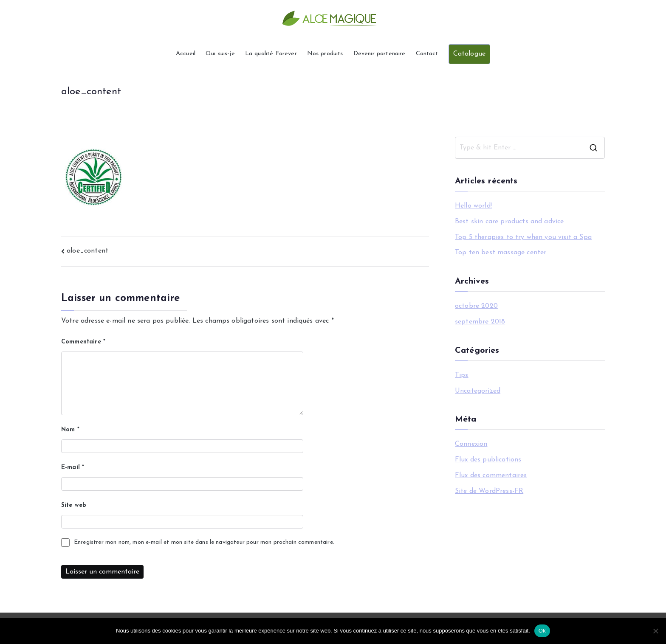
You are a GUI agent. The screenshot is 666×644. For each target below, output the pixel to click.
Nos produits (325, 54)
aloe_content (87, 251)
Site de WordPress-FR (489, 491)
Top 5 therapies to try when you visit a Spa (523, 237)
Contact (427, 54)
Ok (542, 631)
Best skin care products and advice (509, 222)
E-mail (73, 468)
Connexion (471, 444)
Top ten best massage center (501, 253)
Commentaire (83, 342)
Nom (70, 430)
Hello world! (473, 206)
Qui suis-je (220, 54)
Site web (74, 505)
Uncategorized (478, 391)
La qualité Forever (271, 54)
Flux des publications (488, 460)
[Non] (655, 631)
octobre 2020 (476, 306)
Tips (462, 375)
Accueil (186, 54)
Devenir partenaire (380, 54)
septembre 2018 (480, 322)
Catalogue (469, 54)
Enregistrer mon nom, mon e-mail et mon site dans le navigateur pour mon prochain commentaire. (204, 542)
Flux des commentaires (491, 475)
